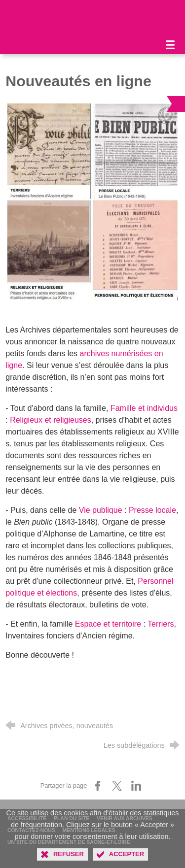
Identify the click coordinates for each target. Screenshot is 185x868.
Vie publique (101, 510)
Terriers (161, 624)
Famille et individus (144, 408)
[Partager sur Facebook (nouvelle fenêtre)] (98, 786)
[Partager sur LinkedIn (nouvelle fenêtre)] (136, 786)
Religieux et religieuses (51, 420)
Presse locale (152, 510)
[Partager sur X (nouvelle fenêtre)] (117, 786)
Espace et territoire (108, 624)
